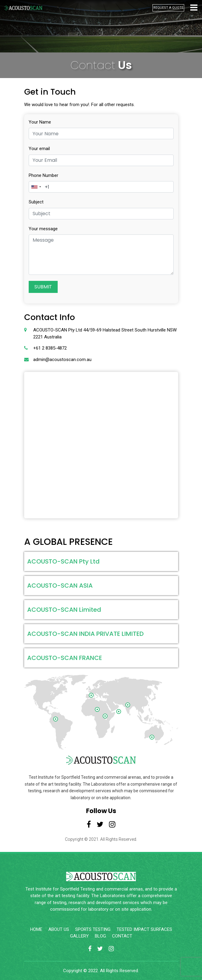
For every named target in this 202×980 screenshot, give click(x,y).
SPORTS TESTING (93, 929)
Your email (39, 149)
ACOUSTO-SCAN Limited (64, 610)
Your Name (40, 122)
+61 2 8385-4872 (50, 348)
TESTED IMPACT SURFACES (144, 929)
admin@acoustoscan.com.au (62, 360)
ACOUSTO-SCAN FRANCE (65, 658)
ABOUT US (59, 929)
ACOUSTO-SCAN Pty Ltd (63, 561)
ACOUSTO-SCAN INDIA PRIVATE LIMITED (85, 634)
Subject (36, 202)
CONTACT (122, 936)
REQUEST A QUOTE (168, 8)
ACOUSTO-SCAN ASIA (60, 586)
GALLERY (79, 936)
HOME (36, 929)
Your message (43, 229)
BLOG (100, 936)
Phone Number (43, 175)
